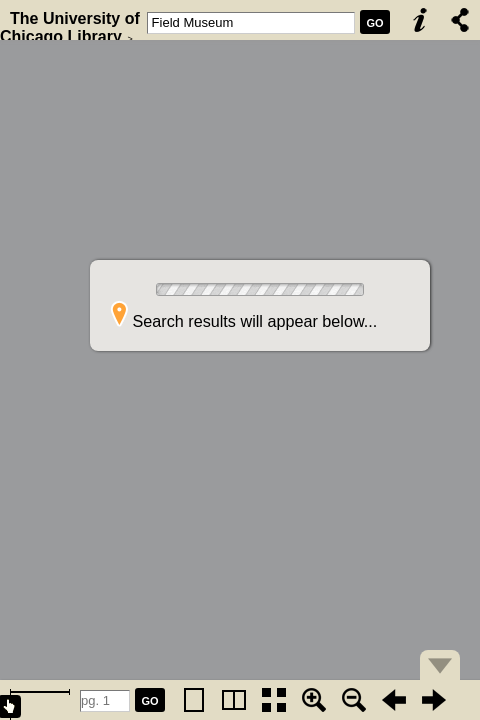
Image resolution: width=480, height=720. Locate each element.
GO (374, 23)
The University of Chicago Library (70, 27)
